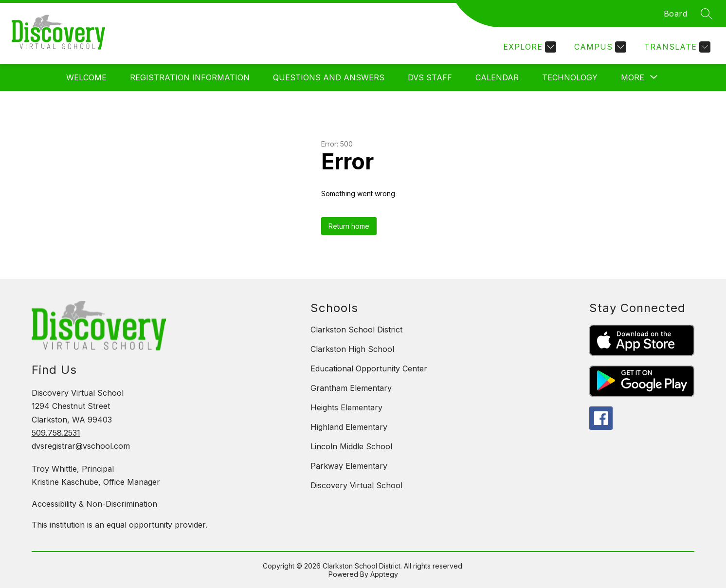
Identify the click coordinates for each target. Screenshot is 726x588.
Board (676, 14)
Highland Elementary (349, 427)
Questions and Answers (329, 77)
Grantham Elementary (351, 388)
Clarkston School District (356, 330)
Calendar (497, 77)
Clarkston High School (352, 349)
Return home (349, 226)
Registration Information (190, 77)
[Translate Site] (676, 47)
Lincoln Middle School (351, 446)
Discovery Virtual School (356, 485)
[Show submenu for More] (633, 77)
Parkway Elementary (349, 466)
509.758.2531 (56, 433)
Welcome (86, 77)
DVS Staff (430, 77)
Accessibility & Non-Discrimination (94, 504)
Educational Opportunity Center (369, 368)
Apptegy (384, 574)
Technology (570, 77)
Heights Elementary (346, 407)
